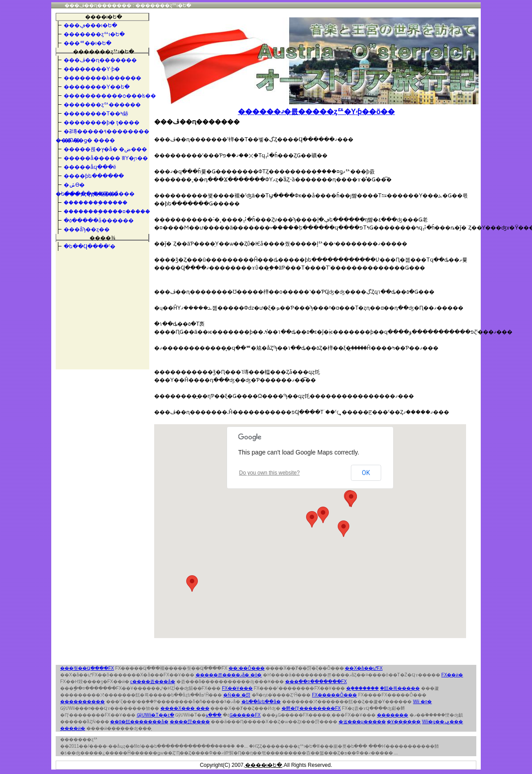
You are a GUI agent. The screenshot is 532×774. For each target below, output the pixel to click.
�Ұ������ (404, 722)
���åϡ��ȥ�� (87, 229)
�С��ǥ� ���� (89, 140)
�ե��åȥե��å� (261, 702)
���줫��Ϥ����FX (87, 668)
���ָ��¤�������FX (316, 682)
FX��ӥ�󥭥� (452, 675)
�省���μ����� (362, 722)
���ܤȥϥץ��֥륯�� (91, 194)
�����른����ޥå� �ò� (229, 675)
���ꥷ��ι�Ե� (88, 43)
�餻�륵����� (400, 688)
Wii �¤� (422, 702)
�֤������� (362, 688)
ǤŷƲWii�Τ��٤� (156, 715)
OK (366, 473)
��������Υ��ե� (97, 87)
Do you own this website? (270, 473)
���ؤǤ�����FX (233, 715)
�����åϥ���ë (90, 167)
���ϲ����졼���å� (153, 682)
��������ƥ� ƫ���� (102, 123)
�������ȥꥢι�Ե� (210, 22)
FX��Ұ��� (237, 688)
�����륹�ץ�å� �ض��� (105, 149)
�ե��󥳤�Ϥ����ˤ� (90, 246)
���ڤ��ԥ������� (100, 60)
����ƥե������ (94, 176)
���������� (82, 702)
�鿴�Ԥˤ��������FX (311, 708)
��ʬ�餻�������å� (139, 722)
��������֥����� (96, 203)
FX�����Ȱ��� (334, 695)
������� (393, 715)
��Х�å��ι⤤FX (364, 668)
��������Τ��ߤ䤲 (96, 114)
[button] (192, 584)
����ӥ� (73, 728)
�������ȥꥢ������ (102, 105)
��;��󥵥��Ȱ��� (247, 668)
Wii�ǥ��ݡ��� (442, 722)
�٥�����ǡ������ (99, 221)
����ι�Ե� (104, 17)
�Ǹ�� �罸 (237, 695)
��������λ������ (102, 78)
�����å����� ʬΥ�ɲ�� (106, 158)
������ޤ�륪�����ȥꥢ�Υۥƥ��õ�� (316, 112)
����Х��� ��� (185, 708)
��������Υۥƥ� (92, 69)
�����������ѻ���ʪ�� (110, 96)
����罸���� (190, 722)
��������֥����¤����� (107, 212)
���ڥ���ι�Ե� (90, 25)
